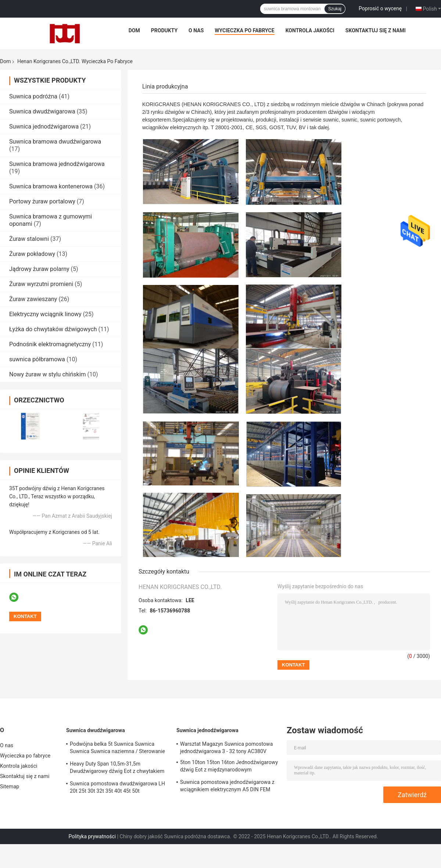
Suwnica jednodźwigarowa (44, 126)
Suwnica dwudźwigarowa (42, 111)
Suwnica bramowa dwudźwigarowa (55, 142)
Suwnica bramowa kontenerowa (51, 186)
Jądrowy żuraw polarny (39, 269)
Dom (134, 30)
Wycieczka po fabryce (244, 30)
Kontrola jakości (310, 30)
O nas (196, 30)
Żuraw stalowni (29, 239)
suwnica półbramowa (37, 359)
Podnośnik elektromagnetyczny (50, 344)
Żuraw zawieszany (33, 299)
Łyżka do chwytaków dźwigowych (53, 329)
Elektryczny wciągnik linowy (45, 314)
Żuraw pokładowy (32, 254)
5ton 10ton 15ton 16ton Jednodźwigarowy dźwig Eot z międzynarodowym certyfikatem (229, 767)
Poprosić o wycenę (380, 8)
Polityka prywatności (92, 836)
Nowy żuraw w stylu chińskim (48, 374)
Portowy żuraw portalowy (42, 201)
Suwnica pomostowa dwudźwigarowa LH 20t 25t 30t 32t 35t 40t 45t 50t (117, 787)
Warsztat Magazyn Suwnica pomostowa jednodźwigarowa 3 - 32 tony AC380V (226, 748)
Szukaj (335, 9)
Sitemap (10, 786)
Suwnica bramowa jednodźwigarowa (57, 164)
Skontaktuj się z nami (376, 30)
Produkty (164, 30)
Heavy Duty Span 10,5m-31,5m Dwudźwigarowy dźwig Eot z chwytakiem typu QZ (117, 768)
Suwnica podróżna (33, 96)
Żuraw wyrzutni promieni (41, 284)
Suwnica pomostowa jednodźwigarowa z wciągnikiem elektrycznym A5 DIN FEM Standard (227, 787)
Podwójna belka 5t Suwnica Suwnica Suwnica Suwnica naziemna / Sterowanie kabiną (117, 749)
